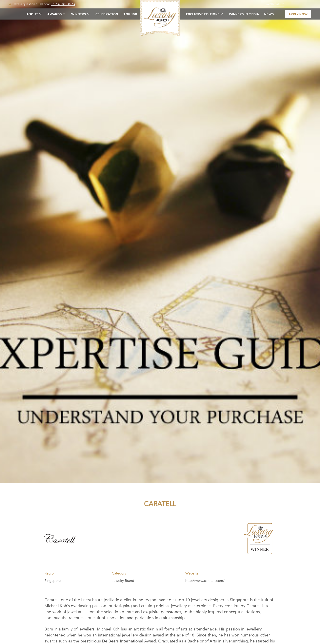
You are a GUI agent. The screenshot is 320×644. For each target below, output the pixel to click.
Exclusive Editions (203, 14)
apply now (298, 14)
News (269, 14)
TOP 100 (130, 14)
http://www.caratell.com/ (205, 581)
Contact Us (274, 4)
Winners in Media (244, 14)
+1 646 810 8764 (63, 4)
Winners (79, 14)
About (32, 14)
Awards (55, 14)
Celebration (107, 14)
